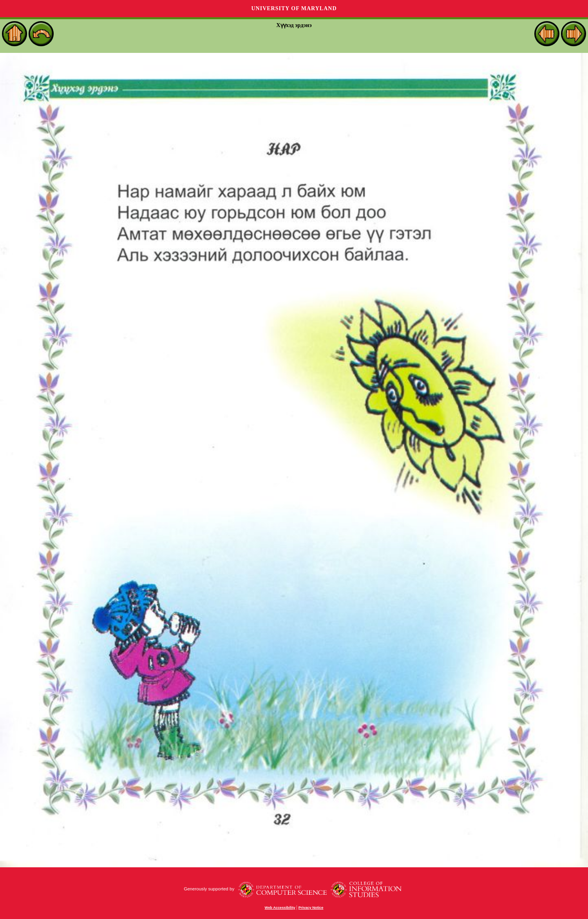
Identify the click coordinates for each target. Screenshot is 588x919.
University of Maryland (294, 8)
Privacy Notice (311, 908)
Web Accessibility (280, 908)
